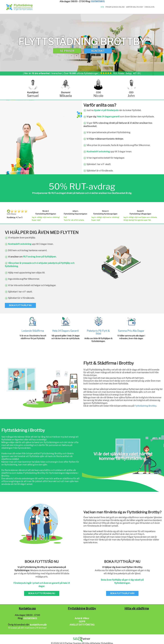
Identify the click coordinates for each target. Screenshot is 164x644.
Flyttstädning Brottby (145, 406)
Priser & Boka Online (115, 7)
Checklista (150, 7)
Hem (102, 7)
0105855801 (98, 1)
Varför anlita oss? (135, 7)
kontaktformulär (38, 625)
